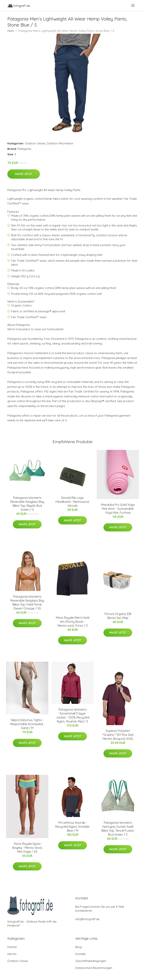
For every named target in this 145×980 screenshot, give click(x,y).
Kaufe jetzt (24, 174)
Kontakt (81, 954)
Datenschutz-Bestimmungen (94, 968)
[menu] (133, 5)
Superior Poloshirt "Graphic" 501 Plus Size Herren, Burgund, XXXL (118, 735)
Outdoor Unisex (35, 143)
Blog (78, 947)
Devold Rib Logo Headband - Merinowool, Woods (72, 502)
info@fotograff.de (87, 919)
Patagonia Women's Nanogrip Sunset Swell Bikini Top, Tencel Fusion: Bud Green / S (118, 829)
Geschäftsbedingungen (91, 961)
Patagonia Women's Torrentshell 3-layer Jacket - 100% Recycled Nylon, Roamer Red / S (73, 715)
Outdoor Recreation (60, 143)
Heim (11, 31)
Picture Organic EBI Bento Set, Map (118, 616)
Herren (12, 954)
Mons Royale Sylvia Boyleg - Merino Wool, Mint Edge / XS (27, 848)
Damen (12, 947)
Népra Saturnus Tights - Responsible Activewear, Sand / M (27, 724)
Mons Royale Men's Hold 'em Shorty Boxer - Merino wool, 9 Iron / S (73, 622)
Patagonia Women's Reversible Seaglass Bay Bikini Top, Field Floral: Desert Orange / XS (27, 602)
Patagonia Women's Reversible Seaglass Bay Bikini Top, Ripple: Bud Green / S (27, 504)
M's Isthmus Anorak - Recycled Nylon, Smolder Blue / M (72, 827)
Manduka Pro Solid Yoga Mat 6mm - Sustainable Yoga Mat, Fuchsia (118, 509)
